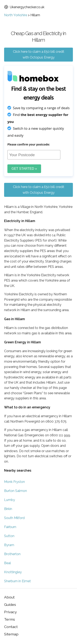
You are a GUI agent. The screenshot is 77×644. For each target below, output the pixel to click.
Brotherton (12, 554)
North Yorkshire (16, 15)
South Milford (14, 518)
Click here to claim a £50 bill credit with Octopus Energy (39, 54)
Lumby (10, 500)
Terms (10, 619)
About (9, 597)
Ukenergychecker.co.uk (24, 7)
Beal (7, 563)
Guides (10, 604)
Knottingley (13, 572)
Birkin (8, 509)
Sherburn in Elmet (17, 581)
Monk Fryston (14, 482)
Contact (11, 627)
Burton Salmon (16, 491)
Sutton (9, 536)
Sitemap (11, 634)
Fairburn (10, 527)
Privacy (10, 612)
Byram (9, 545)
